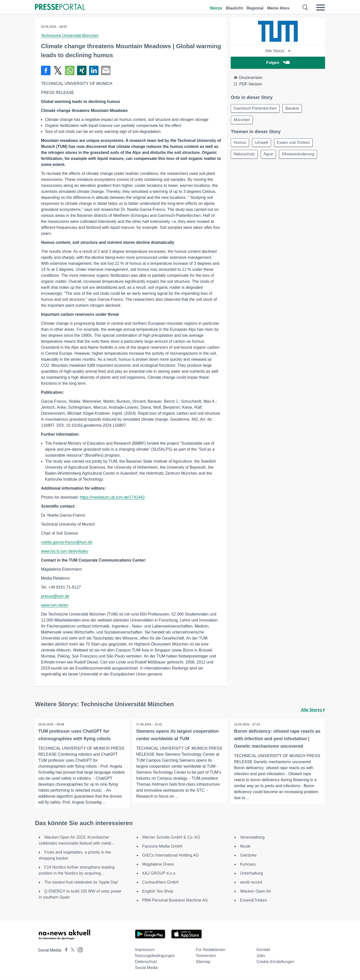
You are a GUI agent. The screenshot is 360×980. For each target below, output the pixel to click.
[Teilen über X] (58, 70)
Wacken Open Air (255, 891)
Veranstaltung (252, 837)
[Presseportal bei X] (71, 950)
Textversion (206, 956)
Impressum (145, 950)
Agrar (270, 156)
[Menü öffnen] (320, 7)
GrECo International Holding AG (171, 855)
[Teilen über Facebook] (46, 70)
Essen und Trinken (296, 144)
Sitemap (203, 962)
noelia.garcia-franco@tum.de (67, 542)
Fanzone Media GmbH (162, 846)
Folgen (278, 63)
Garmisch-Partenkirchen (256, 109)
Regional (255, 8)
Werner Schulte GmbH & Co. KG (171, 837)
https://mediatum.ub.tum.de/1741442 (112, 497)
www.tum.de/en (55, 605)
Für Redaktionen (210, 950)
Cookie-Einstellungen (275, 962)
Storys (216, 8)
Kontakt (263, 950)
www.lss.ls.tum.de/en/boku (65, 551)
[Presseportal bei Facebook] (65, 950)
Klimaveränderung (300, 156)
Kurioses (248, 864)
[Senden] (106, 70)
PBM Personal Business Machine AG (175, 900)
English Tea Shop (158, 891)
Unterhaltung (251, 873)
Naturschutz (245, 156)
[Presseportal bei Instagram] (79, 950)
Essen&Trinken (253, 900)
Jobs (261, 956)
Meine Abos (278, 8)
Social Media (146, 968)
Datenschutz (146, 962)
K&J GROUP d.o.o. (159, 873)
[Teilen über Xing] (82, 70)
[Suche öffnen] (305, 7)
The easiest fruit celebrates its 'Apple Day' (81, 882)
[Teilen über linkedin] (94, 70)
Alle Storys (278, 51)
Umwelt (263, 144)
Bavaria (293, 109)
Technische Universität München (70, 36)
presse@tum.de (55, 596)
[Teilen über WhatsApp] (70, 70)
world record (251, 882)
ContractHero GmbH (160, 882)
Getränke (248, 855)
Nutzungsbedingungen (155, 956)
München (242, 121)
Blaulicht (234, 8)
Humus (240, 144)
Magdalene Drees (158, 864)
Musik (245, 846)
